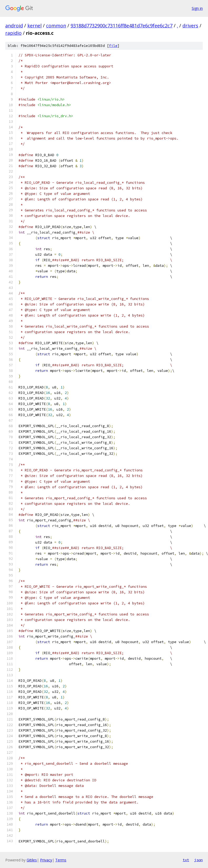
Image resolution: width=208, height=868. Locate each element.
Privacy (46, 860)
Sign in (197, 8)
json (199, 860)
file (113, 46)
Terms (61, 860)
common (56, 26)
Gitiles (32, 860)
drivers (190, 26)
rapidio (13, 33)
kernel (34, 26)
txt (186, 860)
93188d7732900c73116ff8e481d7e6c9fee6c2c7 (122, 26)
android (14, 26)
